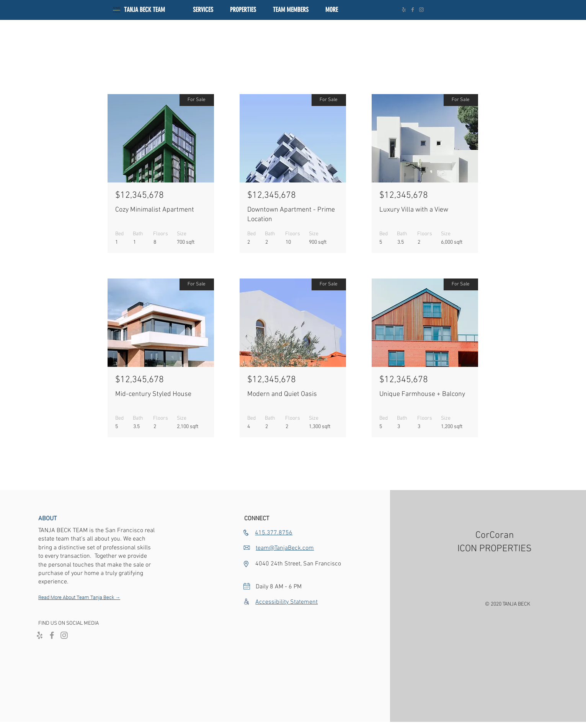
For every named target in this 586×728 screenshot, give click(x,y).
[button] (243, 10)
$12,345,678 (140, 195)
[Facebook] (413, 10)
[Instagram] (421, 10)
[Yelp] (404, 10)
